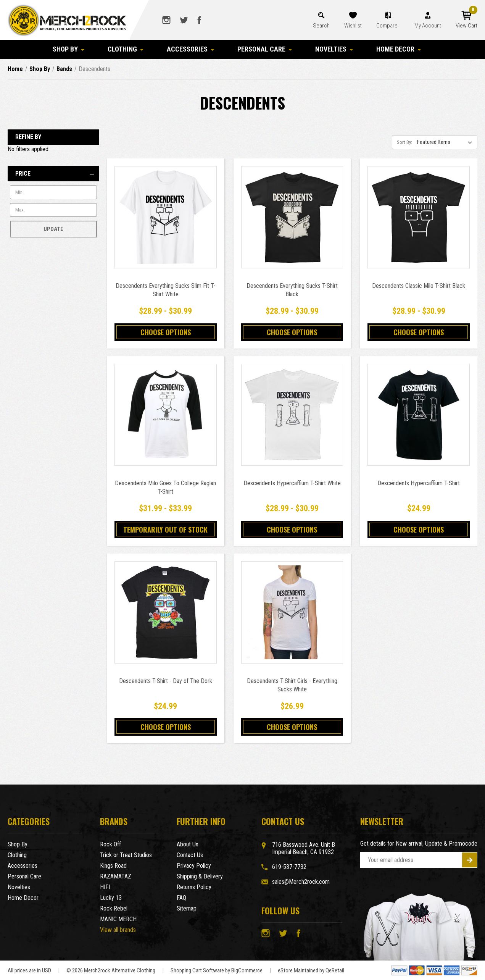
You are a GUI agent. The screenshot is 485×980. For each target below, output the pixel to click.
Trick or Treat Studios (126, 855)
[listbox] (446, 142)
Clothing (126, 49)
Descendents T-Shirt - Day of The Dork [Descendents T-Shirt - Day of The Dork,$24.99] (166, 681)
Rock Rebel (114, 908)
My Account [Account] (428, 26)
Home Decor (399, 49)
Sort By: (404, 142)
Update (53, 229)
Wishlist (353, 26)
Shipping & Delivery (200, 876)
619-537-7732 (289, 867)
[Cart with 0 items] (466, 20)
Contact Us (190, 855)
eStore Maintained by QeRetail (311, 970)
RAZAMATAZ (116, 876)
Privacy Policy (194, 866)
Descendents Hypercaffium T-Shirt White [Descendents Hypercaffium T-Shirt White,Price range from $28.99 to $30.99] (292, 483)
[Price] (53, 174)
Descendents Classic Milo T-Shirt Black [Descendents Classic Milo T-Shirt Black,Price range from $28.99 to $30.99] (419, 286)
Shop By (69, 49)
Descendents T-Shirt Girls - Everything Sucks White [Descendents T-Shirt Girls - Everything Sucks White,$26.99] (292, 685)
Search (321, 26)
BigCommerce (247, 970)
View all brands (118, 930)
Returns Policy (194, 887)
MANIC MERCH (118, 919)
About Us (188, 844)
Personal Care (265, 49)
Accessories (191, 49)
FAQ (181, 898)
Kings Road (113, 866)
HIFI (105, 887)
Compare (388, 26)
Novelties (334, 49)
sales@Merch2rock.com (301, 882)
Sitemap (187, 908)
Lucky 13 (111, 898)
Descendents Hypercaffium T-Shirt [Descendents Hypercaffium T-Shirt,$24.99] (419, 483)
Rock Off (110, 844)
